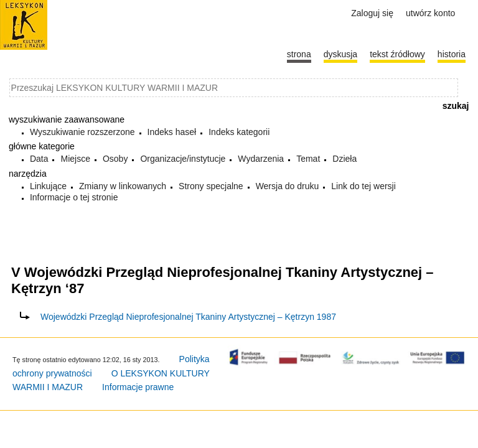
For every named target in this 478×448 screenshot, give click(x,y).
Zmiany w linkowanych (123, 186)
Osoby (115, 159)
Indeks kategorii (239, 132)
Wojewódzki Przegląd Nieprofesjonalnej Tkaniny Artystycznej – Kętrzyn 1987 (188, 317)
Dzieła (344, 159)
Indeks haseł (172, 132)
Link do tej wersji (363, 186)
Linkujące (48, 186)
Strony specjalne (211, 186)
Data (39, 159)
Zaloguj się (372, 13)
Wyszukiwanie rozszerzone (82, 132)
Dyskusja (340, 54)
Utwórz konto (430, 13)
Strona (299, 54)
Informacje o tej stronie (74, 197)
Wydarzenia (261, 159)
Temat (308, 159)
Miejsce (75, 159)
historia (452, 54)
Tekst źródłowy (397, 54)
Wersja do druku (288, 186)
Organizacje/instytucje (183, 159)
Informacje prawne (138, 387)
